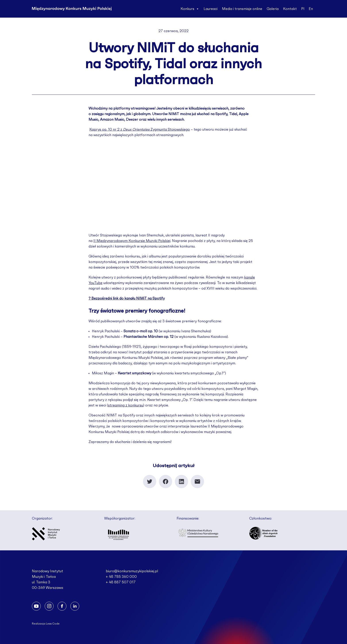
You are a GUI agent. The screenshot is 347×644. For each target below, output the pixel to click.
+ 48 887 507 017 (121, 582)
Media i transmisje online (242, 9)
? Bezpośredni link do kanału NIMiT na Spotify (127, 298)
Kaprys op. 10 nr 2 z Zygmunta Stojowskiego (140, 130)
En (311, 9)
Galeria (273, 9)
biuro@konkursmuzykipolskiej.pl (132, 571)
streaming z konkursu (126, 405)
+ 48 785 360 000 (121, 577)
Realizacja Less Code (46, 624)
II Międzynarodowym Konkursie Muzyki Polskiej (132, 241)
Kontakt (290, 9)
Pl (303, 9)
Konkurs (190, 9)
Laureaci (211, 9)
